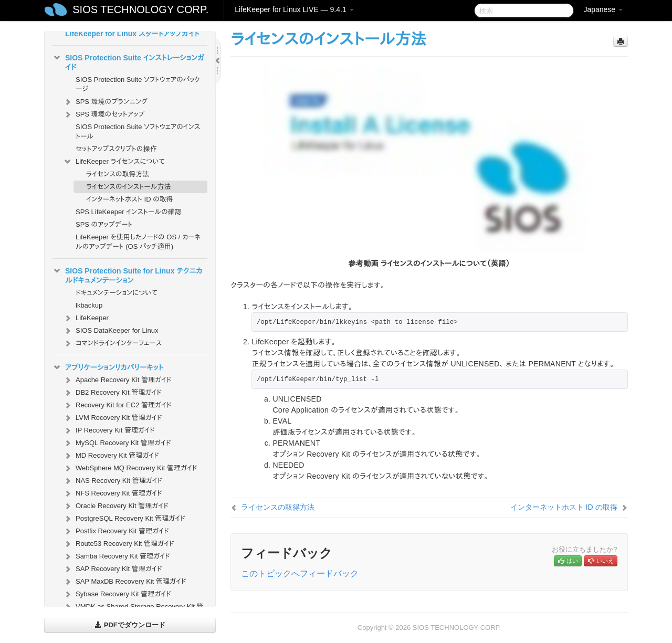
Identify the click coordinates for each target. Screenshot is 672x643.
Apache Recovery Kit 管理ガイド (117, 380)
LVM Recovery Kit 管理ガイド (112, 418)
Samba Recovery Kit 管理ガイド (117, 556)
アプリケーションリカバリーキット (108, 367)
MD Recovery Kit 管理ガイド (111, 456)
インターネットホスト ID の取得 (130, 199)
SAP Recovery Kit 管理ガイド (112, 569)
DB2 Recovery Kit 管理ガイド (112, 393)
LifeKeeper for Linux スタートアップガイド (132, 34)
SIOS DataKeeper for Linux (111, 331)
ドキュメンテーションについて (117, 293)
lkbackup (89, 305)
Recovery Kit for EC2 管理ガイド (117, 405)
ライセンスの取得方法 (118, 174)
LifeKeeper (86, 318)
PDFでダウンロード (130, 625)
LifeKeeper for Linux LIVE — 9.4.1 (294, 9)
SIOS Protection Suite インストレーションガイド (128, 61)
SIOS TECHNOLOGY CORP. (140, 9)
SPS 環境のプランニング (105, 102)
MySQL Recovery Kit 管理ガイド (117, 443)
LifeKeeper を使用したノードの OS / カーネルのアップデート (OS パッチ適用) (138, 242)
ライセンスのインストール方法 (129, 187)
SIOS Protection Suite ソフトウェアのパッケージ (138, 84)
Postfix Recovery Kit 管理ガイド (116, 531)
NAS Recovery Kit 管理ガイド (113, 481)
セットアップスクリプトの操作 (116, 149)
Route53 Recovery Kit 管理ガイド (119, 544)
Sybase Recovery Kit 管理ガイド (117, 594)
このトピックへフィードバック (300, 573)
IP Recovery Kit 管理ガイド (109, 430)
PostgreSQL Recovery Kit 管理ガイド (124, 519)
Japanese (603, 9)
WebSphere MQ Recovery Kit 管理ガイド (130, 468)
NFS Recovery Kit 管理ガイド (113, 493)
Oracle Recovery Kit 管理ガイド (116, 506)
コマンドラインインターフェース (112, 343)
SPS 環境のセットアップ (104, 114)
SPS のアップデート (104, 224)
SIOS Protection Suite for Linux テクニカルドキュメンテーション (128, 275)
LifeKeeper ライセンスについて (114, 162)
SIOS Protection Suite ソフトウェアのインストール (138, 131)
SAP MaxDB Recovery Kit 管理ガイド (125, 582)
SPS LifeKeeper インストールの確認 (129, 212)
